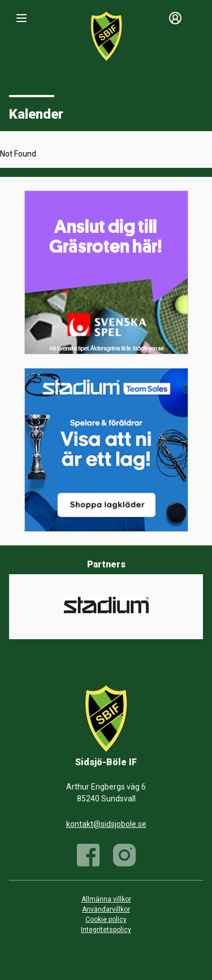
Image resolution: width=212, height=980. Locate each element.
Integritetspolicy (106, 930)
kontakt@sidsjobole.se (106, 824)
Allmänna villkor (106, 899)
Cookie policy (106, 920)
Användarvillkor (106, 909)
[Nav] (21, 18)
